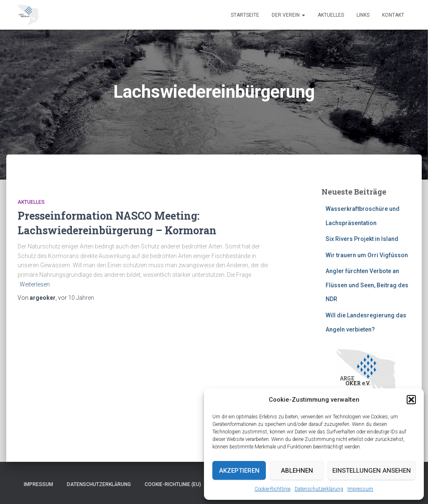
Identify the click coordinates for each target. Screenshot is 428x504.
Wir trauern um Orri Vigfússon (367, 255)
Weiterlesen (35, 284)
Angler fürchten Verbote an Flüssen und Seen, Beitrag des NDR (367, 285)
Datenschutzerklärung (319, 489)
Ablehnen (297, 471)
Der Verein (288, 15)
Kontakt (393, 15)
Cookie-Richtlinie (273, 489)
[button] (411, 400)
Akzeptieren (239, 471)
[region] (366, 385)
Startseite (245, 15)
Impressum (360, 489)
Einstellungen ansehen (372, 471)
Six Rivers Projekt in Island (362, 239)
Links (363, 15)
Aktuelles (331, 15)
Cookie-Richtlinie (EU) (173, 484)
